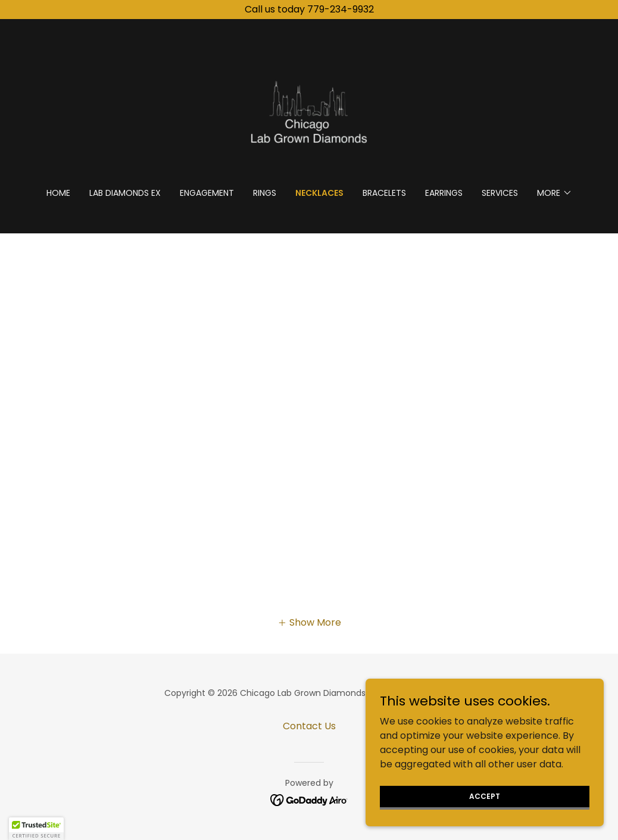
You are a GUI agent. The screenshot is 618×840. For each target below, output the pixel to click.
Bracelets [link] (384, 193)
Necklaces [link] (319, 193)
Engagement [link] (207, 193)
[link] (309, 111)
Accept (485, 804)
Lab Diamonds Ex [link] (125, 193)
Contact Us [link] (309, 726)
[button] (555, 193)
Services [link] (500, 193)
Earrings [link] (444, 193)
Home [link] (58, 193)
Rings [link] (265, 193)
